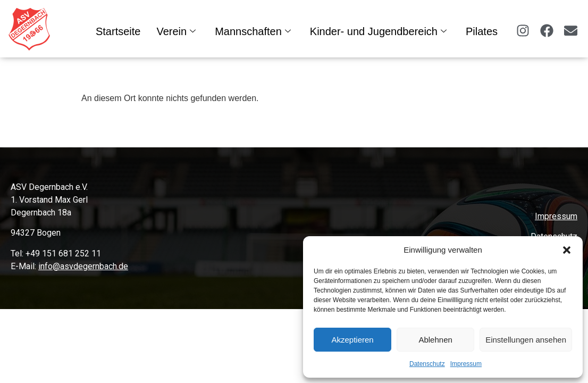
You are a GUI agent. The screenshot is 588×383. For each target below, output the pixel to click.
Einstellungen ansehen (526, 340)
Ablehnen (435, 340)
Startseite (118, 31)
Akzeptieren (352, 340)
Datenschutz (427, 364)
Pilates (482, 31)
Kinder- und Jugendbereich (378, 31)
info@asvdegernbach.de (83, 266)
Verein (176, 31)
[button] (567, 250)
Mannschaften (253, 31)
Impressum (466, 364)
